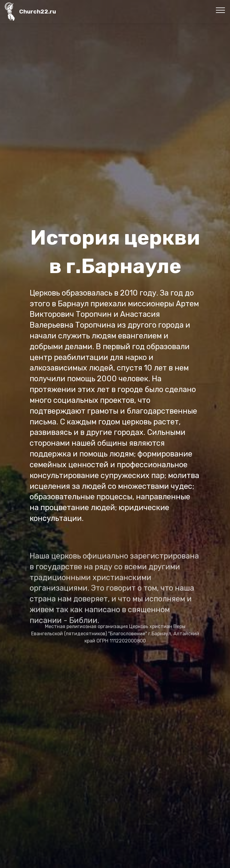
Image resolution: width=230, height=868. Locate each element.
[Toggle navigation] (221, 10)
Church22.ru (38, 12)
